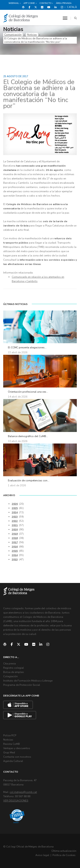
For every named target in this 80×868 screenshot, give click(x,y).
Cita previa (9, 664)
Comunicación (13, 35)
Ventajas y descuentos (17, 748)
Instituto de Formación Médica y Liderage (28, 681)
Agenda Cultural (13, 761)
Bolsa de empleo (14, 672)
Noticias (32, 35)
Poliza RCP (10, 735)
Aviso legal (42, 855)
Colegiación (10, 676)
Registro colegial (14, 668)
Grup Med (9, 753)
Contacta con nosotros (17, 757)
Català (72, 7)
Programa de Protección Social (22, 685)
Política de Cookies (64, 855)
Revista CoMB (12, 744)
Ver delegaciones (16, 801)
